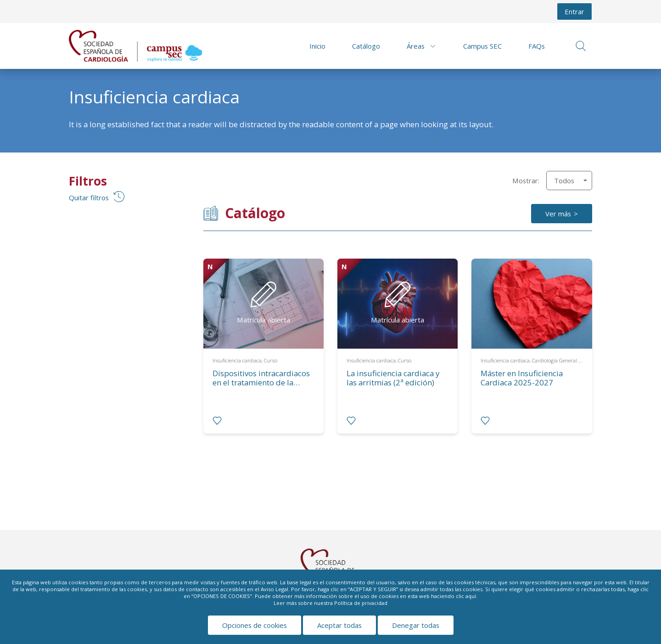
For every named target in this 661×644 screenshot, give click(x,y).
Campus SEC (482, 46)
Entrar (574, 11)
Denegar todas (416, 625)
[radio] (217, 421)
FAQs (537, 46)
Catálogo (366, 46)
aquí (471, 596)
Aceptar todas (339, 625)
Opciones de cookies (255, 625)
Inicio (317, 46)
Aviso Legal (274, 589)
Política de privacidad (361, 603)
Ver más (558, 214)
